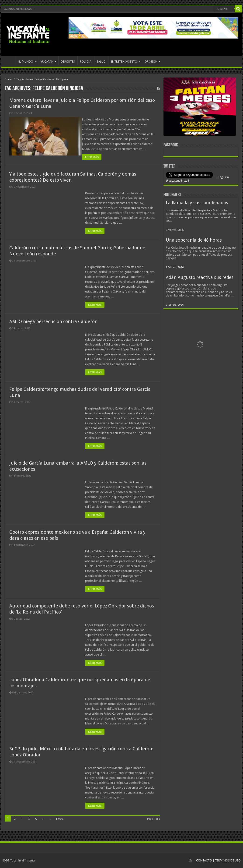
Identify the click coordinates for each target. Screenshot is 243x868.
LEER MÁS (95, 157)
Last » (60, 819)
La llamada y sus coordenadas (197, 203)
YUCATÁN (47, 62)
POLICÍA (86, 62)
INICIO (10, 61)
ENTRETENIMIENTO (124, 62)
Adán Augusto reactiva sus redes (200, 277)
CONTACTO (204, 860)
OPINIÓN (151, 62)
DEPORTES (68, 62)
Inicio (8, 79)
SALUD (101, 62)
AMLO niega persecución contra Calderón (53, 321)
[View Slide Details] (200, 108)
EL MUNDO (26, 62)
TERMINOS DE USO (228, 860)
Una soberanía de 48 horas (194, 240)
